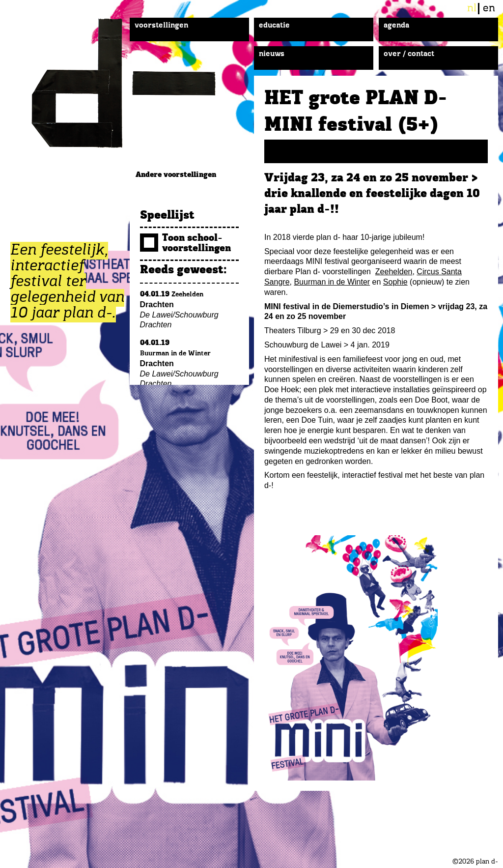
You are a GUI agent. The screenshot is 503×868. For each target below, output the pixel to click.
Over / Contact (409, 54)
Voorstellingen (161, 26)
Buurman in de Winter (332, 282)
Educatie (274, 26)
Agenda (396, 26)
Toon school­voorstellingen (185, 244)
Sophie (395, 282)
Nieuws (272, 54)
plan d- (135, 83)
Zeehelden (394, 272)
